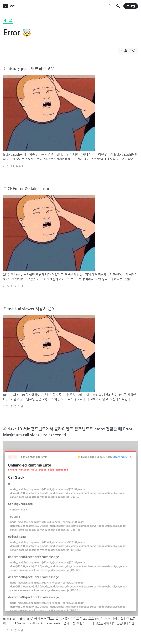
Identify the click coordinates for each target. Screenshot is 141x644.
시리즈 (8, 21)
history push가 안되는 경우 (31, 69)
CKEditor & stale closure (29, 189)
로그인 (131, 6)
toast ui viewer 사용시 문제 (31, 309)
